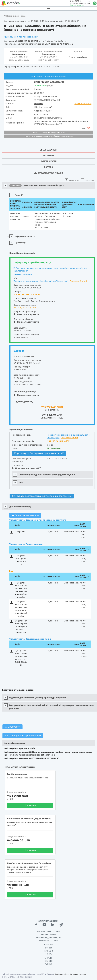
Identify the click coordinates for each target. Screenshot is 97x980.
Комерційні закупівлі (48, 941)
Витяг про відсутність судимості (49, 133)
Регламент (49, 958)
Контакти (49, 951)
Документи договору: (25, 392)
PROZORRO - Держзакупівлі (49, 932)
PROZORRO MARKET (49, 935)
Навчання (49, 945)
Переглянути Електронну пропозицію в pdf (39, 453)
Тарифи (49, 964)
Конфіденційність (62, 974)
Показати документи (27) (26, 468)
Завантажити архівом (25, 515)
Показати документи (26, 314)
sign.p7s (21, 532)
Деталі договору (23, 402)
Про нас (48, 954)
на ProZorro (48, 41)
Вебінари (48, 961)
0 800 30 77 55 (74, 1)
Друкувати (12, 727)
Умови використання (78, 974)
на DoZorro (60, 41)
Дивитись (30, 805)
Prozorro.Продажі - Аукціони (48, 938)
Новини (49, 948)
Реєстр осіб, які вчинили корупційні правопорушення (49, 136)
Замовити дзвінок (76, 5)
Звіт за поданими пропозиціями (23, 736)
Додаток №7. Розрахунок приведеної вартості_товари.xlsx (21, 626)
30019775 (39, 104)
